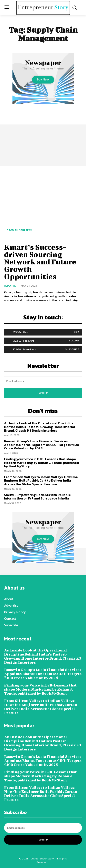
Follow (74, 341)
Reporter (11, 286)
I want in (43, 393)
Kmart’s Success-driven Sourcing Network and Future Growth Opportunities (40, 262)
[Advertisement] (43, 133)
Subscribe (72, 349)
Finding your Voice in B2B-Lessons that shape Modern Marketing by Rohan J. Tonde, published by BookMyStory (41, 463)
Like (77, 332)
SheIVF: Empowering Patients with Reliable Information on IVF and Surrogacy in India (37, 497)
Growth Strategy (19, 230)
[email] (43, 381)
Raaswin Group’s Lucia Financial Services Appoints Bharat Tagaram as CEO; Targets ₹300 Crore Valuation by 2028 (42, 445)
